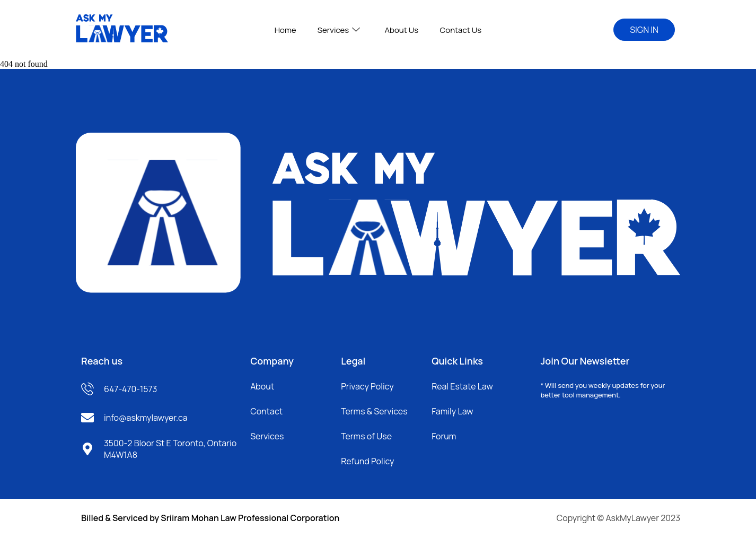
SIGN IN (644, 30)
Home (285, 30)
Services (339, 30)
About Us (401, 30)
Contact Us (460, 30)
